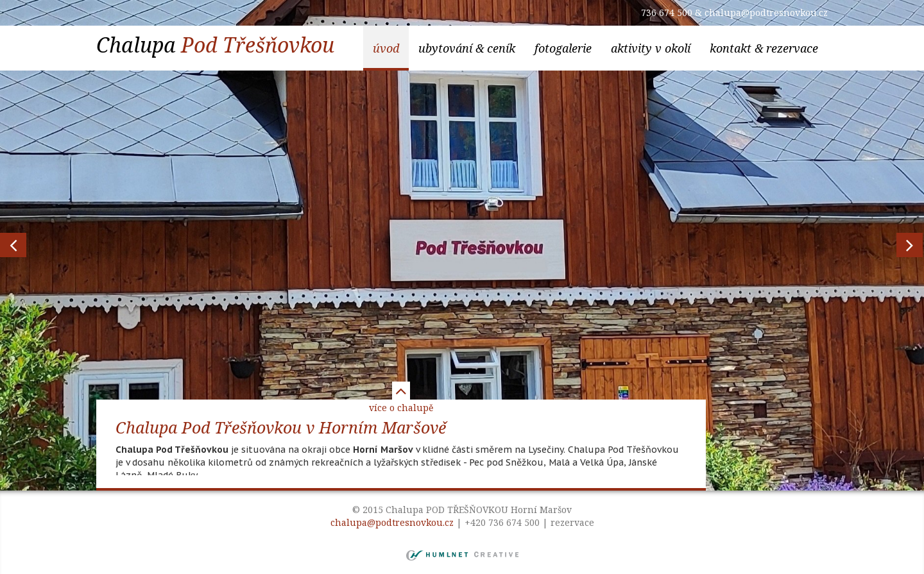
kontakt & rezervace (764, 48)
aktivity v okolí (651, 48)
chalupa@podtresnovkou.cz (766, 13)
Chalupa (215, 45)
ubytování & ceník (467, 48)
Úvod (386, 48)
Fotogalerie (563, 48)
